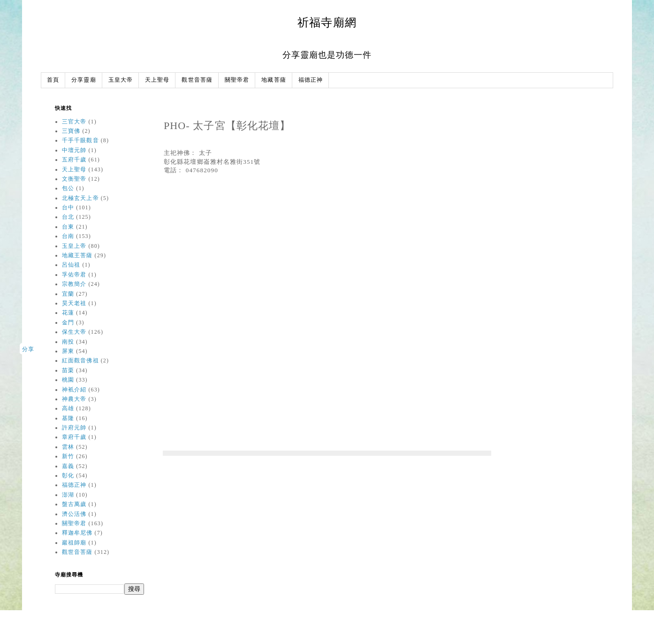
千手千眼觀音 (80, 140)
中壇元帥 (74, 150)
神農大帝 (74, 399)
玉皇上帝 (74, 246)
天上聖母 (157, 80)
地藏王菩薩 (77, 255)
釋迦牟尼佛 (77, 533)
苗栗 (68, 370)
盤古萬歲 (74, 504)
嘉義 (68, 466)
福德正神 (311, 80)
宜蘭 (68, 294)
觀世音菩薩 (197, 80)
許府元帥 (74, 428)
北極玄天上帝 (80, 198)
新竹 (68, 456)
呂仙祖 (71, 265)
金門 (68, 322)
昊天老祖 (74, 303)
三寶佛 (71, 131)
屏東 (68, 351)
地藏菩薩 (274, 80)
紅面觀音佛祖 (80, 360)
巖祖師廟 (74, 543)
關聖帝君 (237, 80)
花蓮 (68, 313)
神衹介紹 (74, 390)
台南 (68, 236)
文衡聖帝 (74, 179)
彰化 (68, 475)
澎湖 (68, 495)
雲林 (68, 447)
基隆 (68, 418)
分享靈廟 (84, 80)
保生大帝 (74, 332)
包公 (68, 188)
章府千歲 (74, 437)
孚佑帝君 (74, 275)
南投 (68, 342)
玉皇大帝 (121, 80)
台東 (68, 227)
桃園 (68, 380)
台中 (68, 207)
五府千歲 (74, 160)
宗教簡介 (74, 284)
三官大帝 (74, 122)
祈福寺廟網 (327, 22)
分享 (28, 349)
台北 (68, 217)
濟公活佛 (74, 514)
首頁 (53, 80)
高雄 (68, 408)
